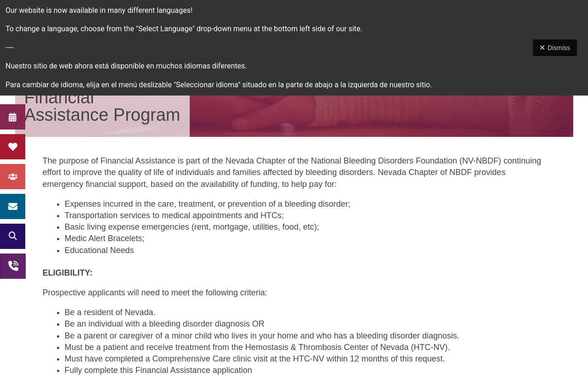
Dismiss (555, 48)
